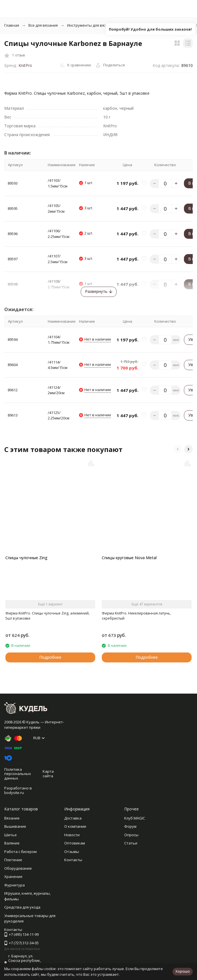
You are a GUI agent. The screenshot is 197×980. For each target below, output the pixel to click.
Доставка (73, 818)
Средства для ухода (22, 907)
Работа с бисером (20, 852)
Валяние (12, 843)
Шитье (11, 835)
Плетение (13, 860)
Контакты (73, 860)
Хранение (13, 876)
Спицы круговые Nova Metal (129, 558)
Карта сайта (48, 774)
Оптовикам (75, 843)
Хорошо (183, 971)
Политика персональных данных (18, 774)
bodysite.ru (14, 793)
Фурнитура (14, 885)
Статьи (131, 843)
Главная (12, 25)
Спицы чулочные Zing (26, 558)
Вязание (12, 818)
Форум (130, 826)
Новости (72, 835)
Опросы (131, 835)
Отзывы (72, 852)
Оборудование (18, 868)
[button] (178, 449)
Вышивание (15, 826)
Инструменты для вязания (91, 25)
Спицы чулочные (140, 25)
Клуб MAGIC (135, 818)
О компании (75, 826)
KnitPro (25, 65)
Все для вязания (43, 25)
